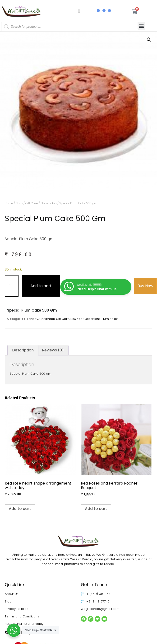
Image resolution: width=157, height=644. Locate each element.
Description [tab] (23, 350)
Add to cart (41, 286)
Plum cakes (49, 203)
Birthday (32, 319)
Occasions (93, 319)
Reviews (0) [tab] (53, 350)
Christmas (47, 319)
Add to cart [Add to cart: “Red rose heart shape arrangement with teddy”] (20, 509)
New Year (77, 319)
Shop (19, 203)
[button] (141, 26)
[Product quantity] (12, 286)
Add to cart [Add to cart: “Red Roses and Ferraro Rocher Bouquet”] (96, 509)
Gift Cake (32, 203)
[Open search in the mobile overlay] (64, 27)
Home (9, 203)
